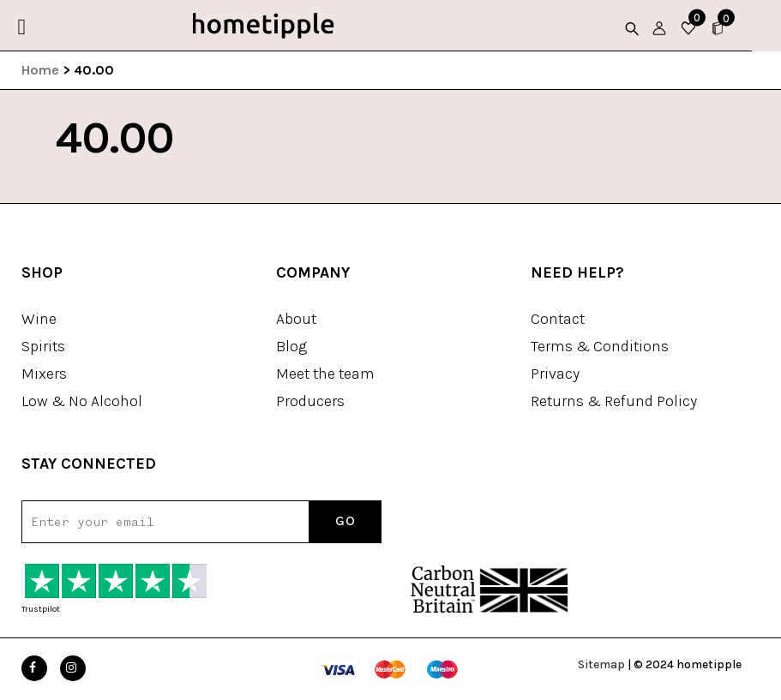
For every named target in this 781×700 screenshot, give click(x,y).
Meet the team (325, 374)
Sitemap (601, 664)
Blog (291, 346)
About (296, 319)
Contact (558, 319)
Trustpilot (41, 609)
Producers (310, 401)
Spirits (43, 346)
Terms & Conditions (600, 346)
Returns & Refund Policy (614, 401)
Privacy (555, 374)
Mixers (44, 374)
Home (40, 70)
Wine (39, 319)
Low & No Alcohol (82, 401)
